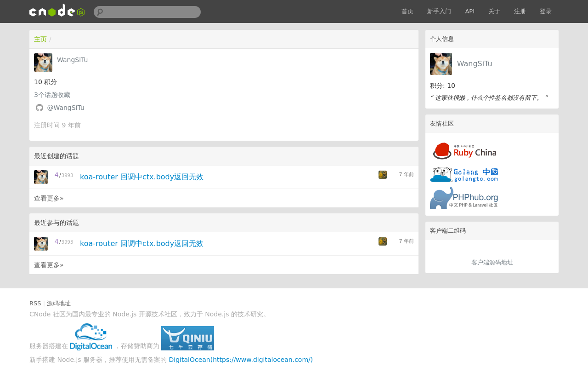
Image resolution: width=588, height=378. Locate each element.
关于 (494, 11)
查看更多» (49, 198)
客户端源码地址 (492, 262)
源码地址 (59, 303)
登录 (546, 11)
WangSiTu (475, 64)
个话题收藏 (52, 95)
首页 (407, 11)
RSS (35, 303)
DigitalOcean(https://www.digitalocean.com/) (241, 360)
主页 (40, 39)
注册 (520, 11)
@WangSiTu (65, 108)
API (470, 11)
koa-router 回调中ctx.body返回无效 (142, 177)
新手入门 (439, 11)
